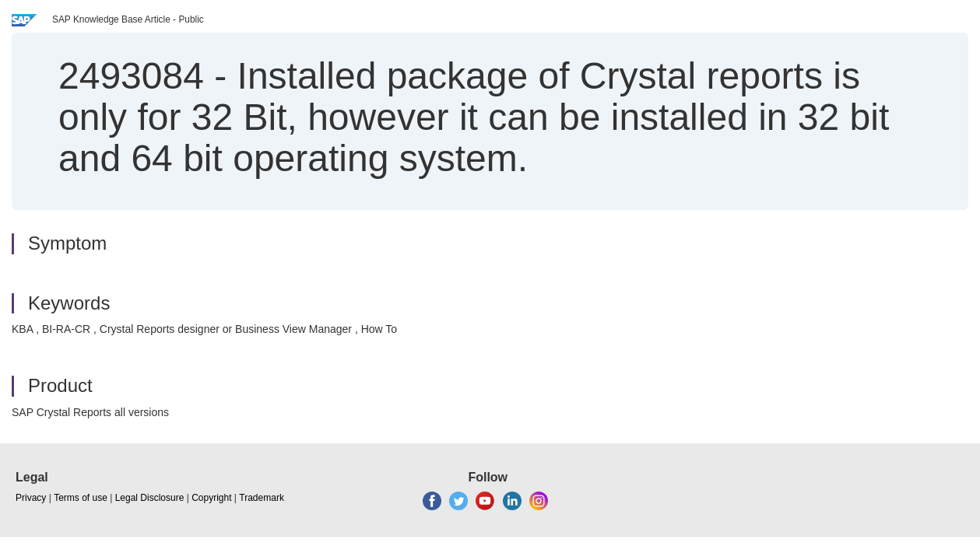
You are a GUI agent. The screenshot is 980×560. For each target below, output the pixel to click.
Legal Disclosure (150, 498)
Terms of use (81, 498)
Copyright (211, 498)
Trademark (262, 498)
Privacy (31, 498)
